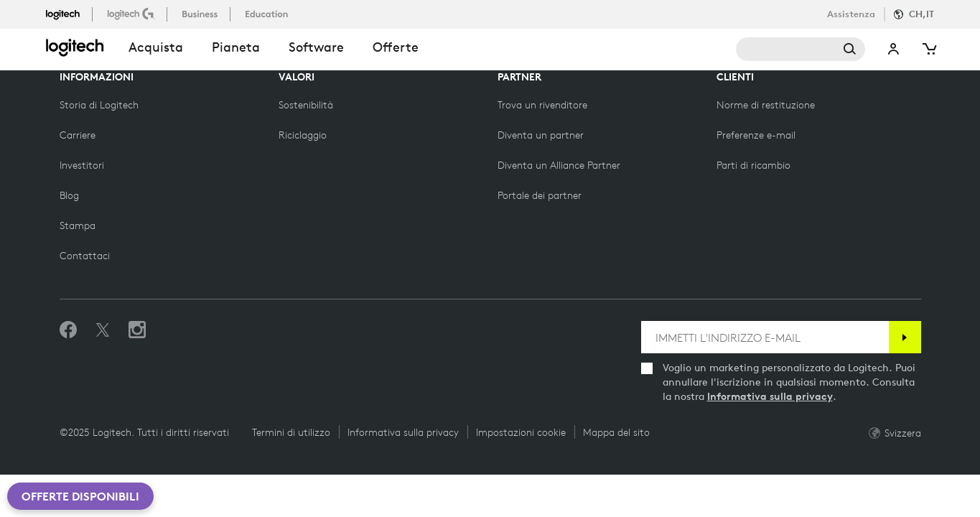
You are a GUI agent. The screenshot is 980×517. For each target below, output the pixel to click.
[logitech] (69, 14)
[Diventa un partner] (541, 135)
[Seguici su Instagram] (137, 330)
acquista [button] (156, 47)
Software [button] (316, 47)
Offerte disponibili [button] (80, 496)
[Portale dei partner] (540, 195)
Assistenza (851, 14)
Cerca (801, 49)
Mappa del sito (616, 432)
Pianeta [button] (236, 47)
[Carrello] (928, 49)
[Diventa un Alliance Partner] (559, 165)
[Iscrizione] (905, 337)
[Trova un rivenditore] (542, 105)
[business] (201, 14)
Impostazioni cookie (521, 432)
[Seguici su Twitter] (103, 330)
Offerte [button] (396, 47)
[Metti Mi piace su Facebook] (68, 330)
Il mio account (894, 49)
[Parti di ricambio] (753, 165)
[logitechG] (132, 14)
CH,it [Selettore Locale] (921, 14)
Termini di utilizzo (291, 432)
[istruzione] (268, 14)
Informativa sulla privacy (770, 396)
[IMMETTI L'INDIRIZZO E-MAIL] (765, 337)
